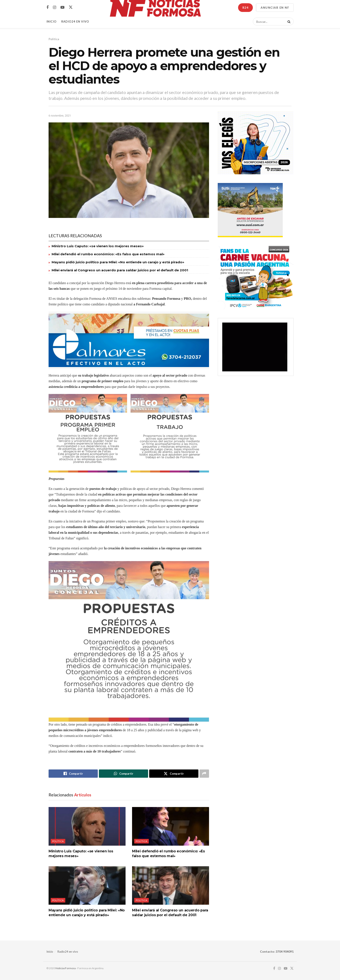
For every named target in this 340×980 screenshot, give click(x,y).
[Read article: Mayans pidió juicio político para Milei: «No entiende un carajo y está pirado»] (87, 885)
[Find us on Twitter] (71, 7)
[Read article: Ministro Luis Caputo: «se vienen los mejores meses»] (87, 826)
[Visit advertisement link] (129, 340)
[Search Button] (288, 21)
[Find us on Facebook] (47, 7)
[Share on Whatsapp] (123, 774)
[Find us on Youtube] (62, 7)
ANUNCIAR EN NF (275, 8)
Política (54, 39)
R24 (245, 8)
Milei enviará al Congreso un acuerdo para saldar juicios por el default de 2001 (120, 270)
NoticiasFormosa (66, 968)
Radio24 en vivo (68, 952)
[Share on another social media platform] (204, 774)
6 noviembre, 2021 (60, 116)
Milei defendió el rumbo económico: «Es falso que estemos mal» (108, 254)
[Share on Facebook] (73, 774)
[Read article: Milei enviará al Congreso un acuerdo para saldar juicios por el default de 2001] (171, 885)
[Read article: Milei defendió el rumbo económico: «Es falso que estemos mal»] (171, 826)
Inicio (51, 21)
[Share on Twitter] (174, 774)
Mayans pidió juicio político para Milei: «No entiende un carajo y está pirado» (118, 262)
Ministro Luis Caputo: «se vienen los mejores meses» (98, 246)
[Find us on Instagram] (55, 7)
